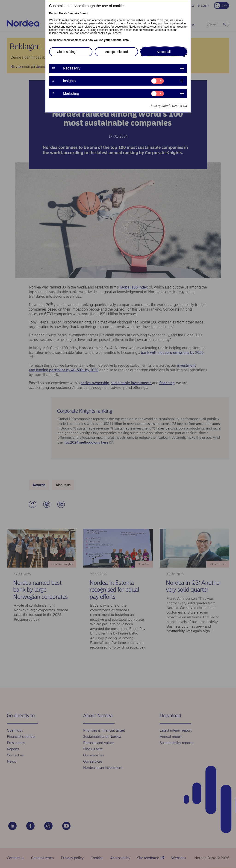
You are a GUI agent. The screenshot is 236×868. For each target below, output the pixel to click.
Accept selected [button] (117, 52)
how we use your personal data (108, 40)
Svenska (73, 13)
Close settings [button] (67, 52)
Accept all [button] (164, 52)
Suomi (84, 13)
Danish (54, 13)
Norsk (63, 13)
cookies (76, 40)
